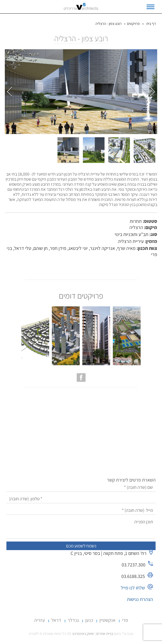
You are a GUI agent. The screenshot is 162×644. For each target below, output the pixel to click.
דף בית (151, 24)
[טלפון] (81, 499)
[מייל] (81, 510)
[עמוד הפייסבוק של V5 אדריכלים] (81, 378)
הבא (153, 92)
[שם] (81, 487)
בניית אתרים (105, 634)
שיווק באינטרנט (83, 634)
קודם (9, 92)
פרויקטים (133, 24)
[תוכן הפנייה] (81, 528)
